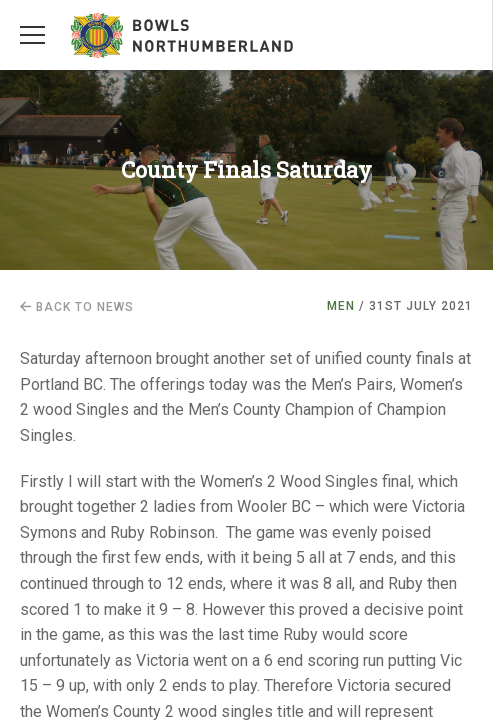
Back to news (77, 307)
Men (341, 306)
